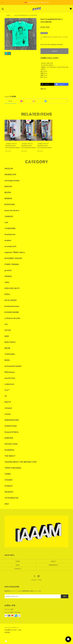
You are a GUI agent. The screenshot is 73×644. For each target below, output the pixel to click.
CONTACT (18, 569)
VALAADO (9, 492)
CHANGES (9, 216)
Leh (6, 324)
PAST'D (8, 402)
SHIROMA (9, 438)
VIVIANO (9, 480)
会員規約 (7, 632)
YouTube (34, 580)
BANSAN (8, 198)
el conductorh (10, 246)
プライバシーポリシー (12, 628)
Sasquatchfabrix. (12, 432)
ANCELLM (9, 169)
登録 (65, 596)
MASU (7, 360)
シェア (61, 84)
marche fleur (10, 378)
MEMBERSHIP (54, 565)
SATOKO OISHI (11, 444)
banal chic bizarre (12, 210)
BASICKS (8, 186)
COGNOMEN (10, 228)
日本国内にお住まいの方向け (50, 58)
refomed (8, 408)
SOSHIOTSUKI (11, 426)
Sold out (54, 51)
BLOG (18, 565)
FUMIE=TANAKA (12, 264)
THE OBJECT (10, 456)
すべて (10, 101)
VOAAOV (9, 486)
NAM (7, 336)
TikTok (40, 580)
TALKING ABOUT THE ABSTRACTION (20, 462)
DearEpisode (10, 234)
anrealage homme (12, 180)
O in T (7, 390)
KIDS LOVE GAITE (12, 288)
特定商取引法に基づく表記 (13, 630)
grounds (8, 270)
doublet (8, 240)
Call (6, 222)
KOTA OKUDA (11, 300)
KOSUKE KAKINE (12, 312)
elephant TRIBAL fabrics (15, 252)
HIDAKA (8, 276)
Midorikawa (10, 372)
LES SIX (8, 330)
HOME (8, 15)
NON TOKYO (10, 342)
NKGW (7, 348)
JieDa (7, 282)
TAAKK (8, 474)
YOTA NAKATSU (12, 498)
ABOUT (53, 561)
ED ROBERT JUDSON (13, 258)
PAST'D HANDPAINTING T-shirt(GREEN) (26, 15)
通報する (43, 89)
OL (6, 396)
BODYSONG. (10, 204)
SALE (7, 504)
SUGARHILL (10, 450)
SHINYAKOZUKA (12, 420)
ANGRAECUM (10, 174)
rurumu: (8, 414)
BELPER (8, 192)
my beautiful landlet (13, 366)
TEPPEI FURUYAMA (13, 468)
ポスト (47, 84)
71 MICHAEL (10, 354)
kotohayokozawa (12, 306)
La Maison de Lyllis (12, 318)
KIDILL (7, 294)
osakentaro (9, 384)
